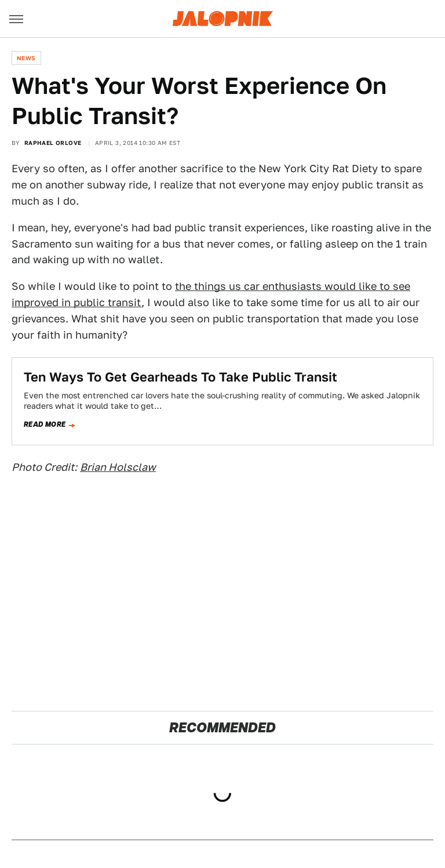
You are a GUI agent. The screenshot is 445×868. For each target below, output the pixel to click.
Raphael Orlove (53, 143)
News (26, 58)
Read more (45, 424)
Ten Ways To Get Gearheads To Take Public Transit (180, 377)
